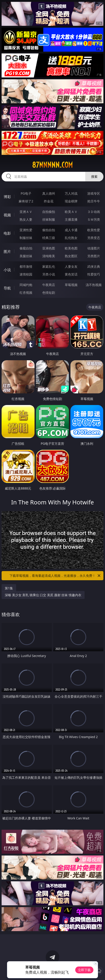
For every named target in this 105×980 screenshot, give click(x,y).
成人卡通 (71, 230)
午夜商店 (49, 285)
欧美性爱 (94, 230)
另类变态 (94, 238)
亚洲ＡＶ (26, 212)
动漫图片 (94, 248)
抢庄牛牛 (94, 201)
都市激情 (26, 266)
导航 (7, 288)
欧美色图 (71, 248)
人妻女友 (71, 266)
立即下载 (84, 970)
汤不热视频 (94, 285)
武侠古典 (94, 266)
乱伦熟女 (71, 238)
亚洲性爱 (26, 230)
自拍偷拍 (49, 212)
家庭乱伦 (49, 266)
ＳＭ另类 (94, 219)
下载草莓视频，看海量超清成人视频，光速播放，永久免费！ (55, 576)
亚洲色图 (49, 248)
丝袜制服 (49, 219)
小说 (7, 270)
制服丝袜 (26, 238)
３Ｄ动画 (94, 212)
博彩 (7, 197)
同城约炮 (26, 285)
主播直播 (71, 219)
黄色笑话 (71, 274)
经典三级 (49, 238)
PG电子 (26, 193)
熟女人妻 (26, 219)
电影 (7, 233)
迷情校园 (26, 274)
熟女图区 (71, 256)
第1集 (9, 588)
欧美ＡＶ (71, 212)
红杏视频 (26, 293)
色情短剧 (49, 293)
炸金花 (49, 201)
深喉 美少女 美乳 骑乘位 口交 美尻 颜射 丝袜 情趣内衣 (43, 595)
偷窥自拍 (26, 248)
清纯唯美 (49, 256)
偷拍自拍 (49, 230)
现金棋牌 (71, 201)
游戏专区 (94, 193)
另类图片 (94, 256)
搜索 (94, 176)
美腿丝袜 (26, 256)
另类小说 (49, 274)
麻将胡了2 (26, 201)
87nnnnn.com (52, 165)
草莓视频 (71, 285)
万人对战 (71, 193)
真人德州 (49, 193)
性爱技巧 (94, 274)
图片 (7, 252)
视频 (7, 215)
